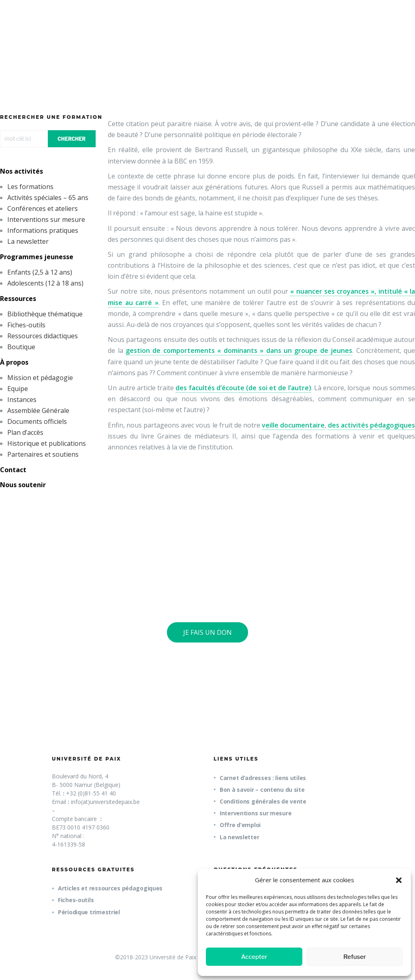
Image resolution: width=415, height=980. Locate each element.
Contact (13, 470)
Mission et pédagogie (40, 378)
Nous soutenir (23, 485)
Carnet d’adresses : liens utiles (263, 778)
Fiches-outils (26, 325)
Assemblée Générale (38, 410)
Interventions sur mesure (46, 219)
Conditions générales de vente (263, 801)
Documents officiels (37, 421)
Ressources (18, 299)
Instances (22, 400)
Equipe (18, 389)
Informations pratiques (43, 230)
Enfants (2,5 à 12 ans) (40, 272)
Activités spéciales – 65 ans (48, 198)
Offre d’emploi (240, 825)
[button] (399, 880)
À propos (14, 362)
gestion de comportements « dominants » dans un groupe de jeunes (239, 350)
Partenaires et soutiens (43, 454)
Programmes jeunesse (37, 257)
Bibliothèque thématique (45, 314)
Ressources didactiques (43, 336)
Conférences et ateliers (43, 208)
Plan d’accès (25, 432)
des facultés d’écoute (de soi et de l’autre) (243, 388)
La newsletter (28, 241)
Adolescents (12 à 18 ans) (45, 283)
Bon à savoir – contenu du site (262, 790)
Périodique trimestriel (89, 912)
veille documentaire (293, 425)
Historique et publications (47, 443)
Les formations (30, 187)
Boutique (21, 347)
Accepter (254, 957)
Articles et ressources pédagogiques (110, 888)
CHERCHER (72, 139)
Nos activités (21, 171)
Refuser (355, 957)
